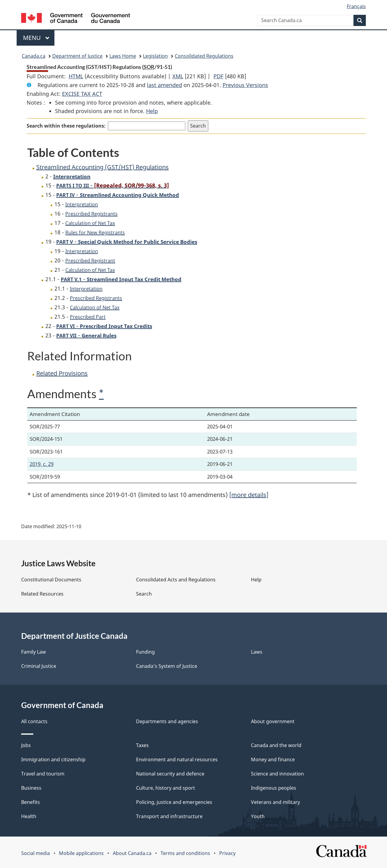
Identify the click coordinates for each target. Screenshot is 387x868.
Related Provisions (62, 373)
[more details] (249, 495)
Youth (258, 816)
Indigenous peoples (274, 788)
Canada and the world (276, 745)
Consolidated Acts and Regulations (176, 580)
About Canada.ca (132, 853)
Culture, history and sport (166, 788)
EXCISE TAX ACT (82, 94)
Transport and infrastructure (169, 816)
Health (29, 816)
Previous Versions (245, 85)
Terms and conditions (185, 853)
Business (31, 788)
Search (144, 594)
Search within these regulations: (66, 126)
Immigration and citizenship (53, 759)
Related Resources (42, 594)
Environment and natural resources (177, 759)
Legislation (155, 56)
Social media (36, 853)
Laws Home (123, 56)
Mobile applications (81, 853)
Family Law (34, 652)
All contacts (34, 721)
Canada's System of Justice (167, 666)
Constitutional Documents (51, 580)
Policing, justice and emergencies (174, 802)
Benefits (31, 802)
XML (178, 76)
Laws (257, 652)
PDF (218, 76)
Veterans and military (275, 802)
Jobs (26, 745)
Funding (145, 652)
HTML (76, 76)
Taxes (142, 745)
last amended (164, 85)
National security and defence (170, 774)
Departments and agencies (167, 721)
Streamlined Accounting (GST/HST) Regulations (102, 167)
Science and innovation (277, 774)
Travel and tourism (43, 774)
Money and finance (273, 759)
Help (152, 111)
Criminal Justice (39, 666)
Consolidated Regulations (204, 56)
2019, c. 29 (42, 464)
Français (356, 6)
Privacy (227, 853)
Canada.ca (34, 56)
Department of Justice (77, 56)
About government (273, 721)
